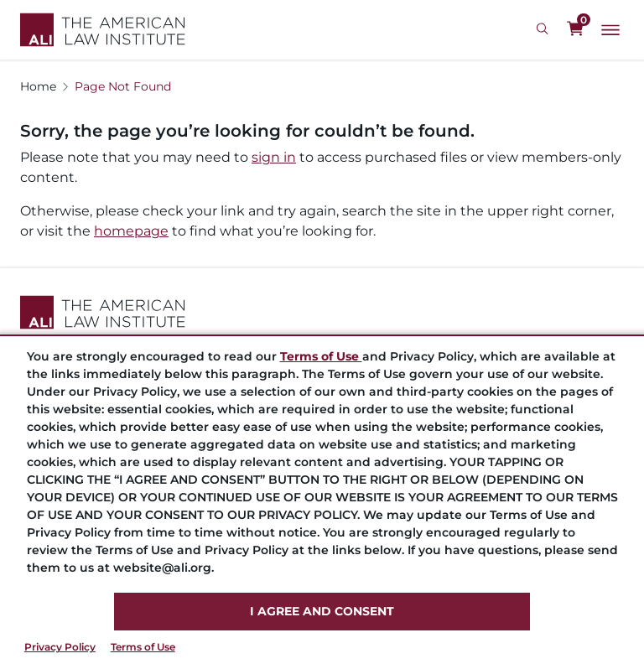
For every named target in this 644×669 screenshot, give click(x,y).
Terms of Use (143, 647)
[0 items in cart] (575, 29)
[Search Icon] (545, 29)
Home (38, 86)
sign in (274, 157)
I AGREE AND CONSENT (322, 611)
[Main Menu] (610, 30)
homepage (131, 231)
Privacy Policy (60, 647)
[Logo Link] (103, 30)
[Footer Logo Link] (322, 312)
